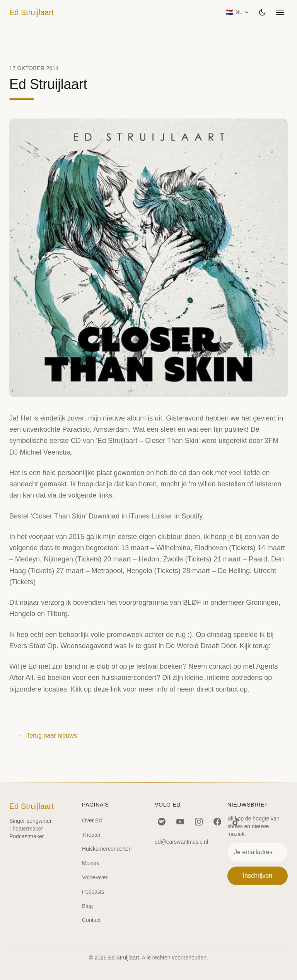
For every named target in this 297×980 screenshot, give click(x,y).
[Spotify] (162, 822)
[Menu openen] (280, 12)
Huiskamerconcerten (107, 849)
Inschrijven (258, 876)
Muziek (90, 863)
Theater (91, 835)
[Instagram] (199, 822)
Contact (91, 920)
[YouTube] (180, 822)
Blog (87, 906)
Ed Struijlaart (32, 12)
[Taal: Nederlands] (237, 12)
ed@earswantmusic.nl (181, 842)
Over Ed (92, 820)
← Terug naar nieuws (48, 735)
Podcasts (93, 892)
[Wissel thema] (262, 12)
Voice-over (95, 877)
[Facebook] (217, 822)
